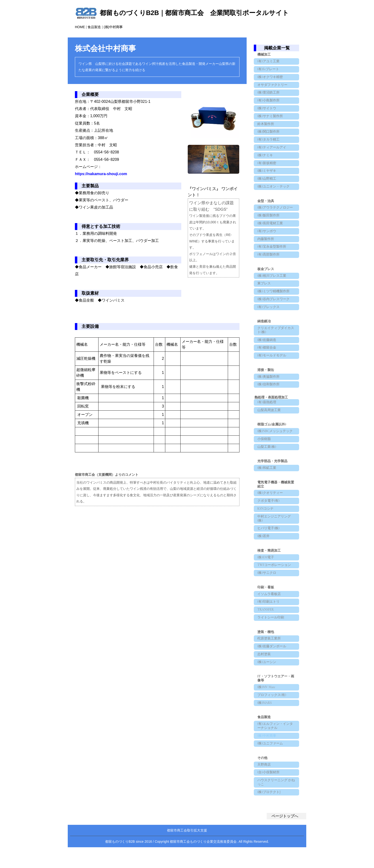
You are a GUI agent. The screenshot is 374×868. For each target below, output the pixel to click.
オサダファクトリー (273, 88)
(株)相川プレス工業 (272, 299)
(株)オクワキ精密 (271, 79)
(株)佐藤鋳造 (267, 369)
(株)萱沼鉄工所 (269, 97)
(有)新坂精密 (267, 176)
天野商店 (265, 826)
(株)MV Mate (267, 743)
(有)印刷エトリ (269, 651)
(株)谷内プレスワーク (274, 325)
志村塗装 (265, 708)
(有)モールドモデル (272, 386)
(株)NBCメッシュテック (275, 467)
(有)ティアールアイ (272, 158)
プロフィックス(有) (272, 752)
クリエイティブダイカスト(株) (276, 358)
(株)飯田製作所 (269, 233)
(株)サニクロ (267, 620)
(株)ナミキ (266, 167)
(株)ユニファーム (271, 804)
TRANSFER (266, 660)
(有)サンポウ (267, 251)
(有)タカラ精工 (269, 149)
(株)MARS (265, 761)
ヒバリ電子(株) (269, 572)
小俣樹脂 (265, 476)
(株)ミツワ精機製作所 (274, 316)
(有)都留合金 (267, 378)
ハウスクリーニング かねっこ (275, 846)
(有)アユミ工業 (269, 62)
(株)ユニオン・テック (274, 202)
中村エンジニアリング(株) (275, 561)
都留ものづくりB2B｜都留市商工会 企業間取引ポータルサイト (194, 13)
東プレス (265, 308)
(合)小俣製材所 (269, 835)
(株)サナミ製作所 (271, 123)
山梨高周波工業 (270, 445)
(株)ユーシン (267, 717)
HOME (80, 27)
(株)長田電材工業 (271, 242)
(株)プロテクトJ (269, 856)
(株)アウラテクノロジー (276, 224)
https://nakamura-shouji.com (101, 174)
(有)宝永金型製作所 (272, 268)
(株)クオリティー (271, 532)
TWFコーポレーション (275, 611)
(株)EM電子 (266, 603)
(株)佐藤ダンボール (272, 699)
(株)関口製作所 (269, 141)
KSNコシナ (266, 550)
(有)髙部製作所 (269, 277)
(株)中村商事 (267, 795)
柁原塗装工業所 (270, 690)
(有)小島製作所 (269, 106)
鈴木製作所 (266, 132)
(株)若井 (264, 580)
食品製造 (94, 27)
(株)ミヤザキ (267, 185)
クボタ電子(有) (269, 541)
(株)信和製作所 (269, 417)
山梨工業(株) (267, 484)
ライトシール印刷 (271, 668)
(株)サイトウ (267, 114)
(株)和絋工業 (267, 506)
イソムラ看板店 (270, 642)
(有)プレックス (269, 334)
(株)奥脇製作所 (269, 409)
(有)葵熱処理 (267, 436)
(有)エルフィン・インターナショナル (276, 784)
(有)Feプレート (269, 71)
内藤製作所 (266, 259)
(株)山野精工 (267, 193)
